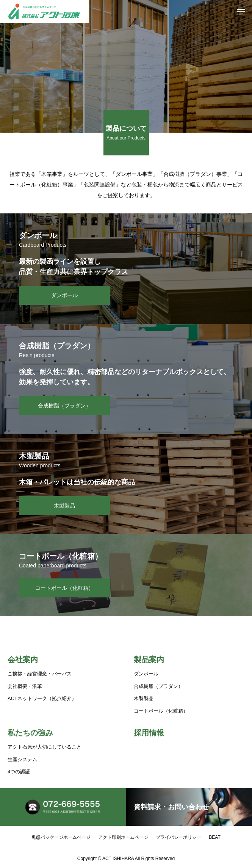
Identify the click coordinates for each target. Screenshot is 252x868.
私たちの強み (30, 733)
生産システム (22, 759)
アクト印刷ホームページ (123, 837)
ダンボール (146, 674)
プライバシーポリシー (178, 837)
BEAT (214, 837)
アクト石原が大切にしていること (45, 747)
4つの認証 (19, 772)
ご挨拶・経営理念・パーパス (40, 674)
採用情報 (149, 733)
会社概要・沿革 (25, 686)
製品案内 (149, 660)
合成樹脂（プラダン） (158, 686)
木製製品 (144, 698)
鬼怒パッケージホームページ (61, 837)
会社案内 (23, 660)
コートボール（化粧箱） (161, 711)
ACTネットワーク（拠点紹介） (42, 698)
